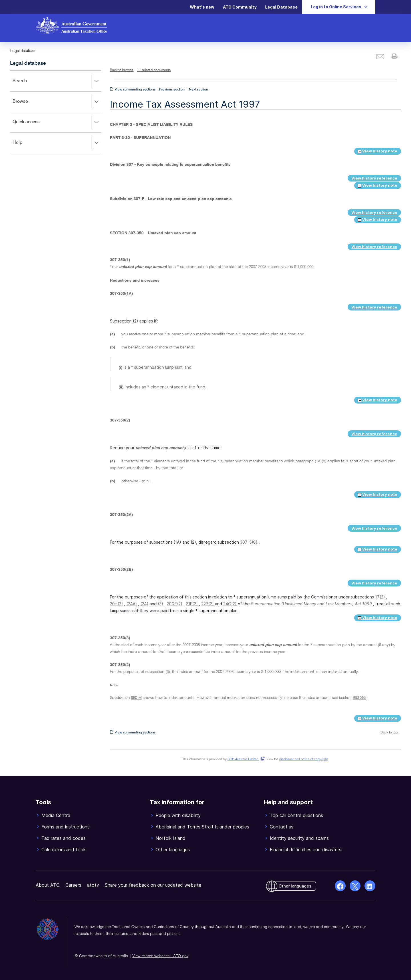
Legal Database (281, 7)
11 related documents (154, 70)
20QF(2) (175, 604)
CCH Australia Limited (245, 759)
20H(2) (116, 604)
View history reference (374, 178)
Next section (199, 90)
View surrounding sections (135, 90)
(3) (161, 604)
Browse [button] (57, 102)
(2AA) (132, 604)
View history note (378, 151)
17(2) (380, 597)
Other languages (295, 886)
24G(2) (230, 604)
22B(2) (207, 604)
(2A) (144, 604)
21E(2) (192, 604)
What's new (202, 7)
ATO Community (240, 7)
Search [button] (57, 81)
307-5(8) (249, 542)
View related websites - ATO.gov (160, 956)
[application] (56, 112)
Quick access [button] (57, 122)
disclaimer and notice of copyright (303, 759)
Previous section (172, 90)
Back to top (389, 733)
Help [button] (57, 143)
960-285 (359, 698)
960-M (136, 698)
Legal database (28, 63)
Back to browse (122, 70)
